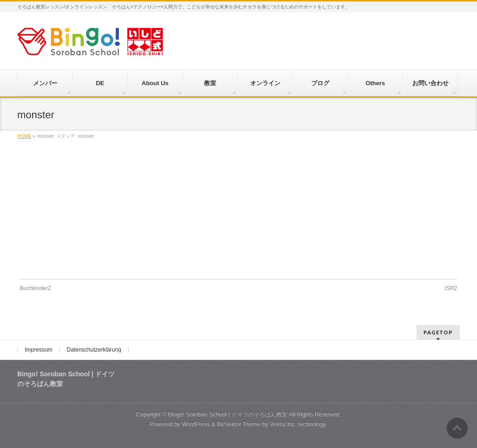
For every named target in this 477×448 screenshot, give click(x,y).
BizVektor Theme (239, 424)
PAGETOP (438, 332)
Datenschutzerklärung (94, 350)
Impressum (38, 350)
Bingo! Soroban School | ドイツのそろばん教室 (228, 414)
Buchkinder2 (36, 288)
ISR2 (451, 288)
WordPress (196, 424)
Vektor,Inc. (283, 424)
